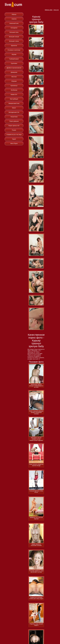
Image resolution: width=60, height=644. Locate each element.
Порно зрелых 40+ (14, 126)
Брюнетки (14, 46)
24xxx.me (56, 10)
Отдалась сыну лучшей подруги (36, 625)
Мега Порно (14, 143)
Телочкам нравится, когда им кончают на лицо (36, 571)
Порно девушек (14, 121)
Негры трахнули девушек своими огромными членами (36, 412)
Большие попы (14, 32)
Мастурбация (14, 99)
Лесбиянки (14, 90)
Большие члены (14, 41)
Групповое (14, 63)
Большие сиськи (14, 37)
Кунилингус (14, 86)
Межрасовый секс (14, 103)
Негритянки (14, 117)
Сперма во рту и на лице (14, 135)
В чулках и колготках (14, 50)
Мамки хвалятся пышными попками (36, 545)
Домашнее (14, 72)
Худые (14, 139)
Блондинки (14, 28)
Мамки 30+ (14, 94)
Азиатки (14, 19)
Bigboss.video (49, 10)
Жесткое (14, 77)
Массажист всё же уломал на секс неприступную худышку (36, 439)
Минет (14, 108)
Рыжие (14, 130)
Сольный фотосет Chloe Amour (36, 492)
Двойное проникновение (14, 68)
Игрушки (14, 81)
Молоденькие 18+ (14, 112)
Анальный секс (14, 23)
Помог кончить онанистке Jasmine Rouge (36, 465)
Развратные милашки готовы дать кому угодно (36, 598)
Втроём (14, 54)
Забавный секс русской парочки (36, 518)
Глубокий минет (14, 59)
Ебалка (14, 14)
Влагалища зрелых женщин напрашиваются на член (36, 386)
